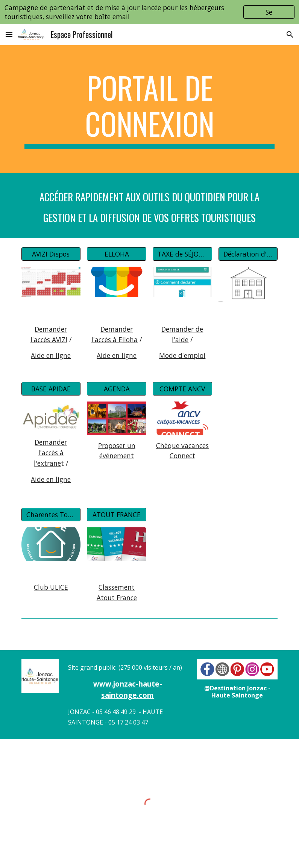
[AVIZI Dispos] (51, 254)
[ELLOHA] (116, 254)
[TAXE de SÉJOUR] (182, 254)
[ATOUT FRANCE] (116, 515)
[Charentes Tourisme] (51, 515)
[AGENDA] (116, 389)
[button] (9, 34)
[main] (150, 109)
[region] (149, 12)
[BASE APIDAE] (51, 389)
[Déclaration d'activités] (248, 254)
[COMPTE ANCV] (182, 389)
